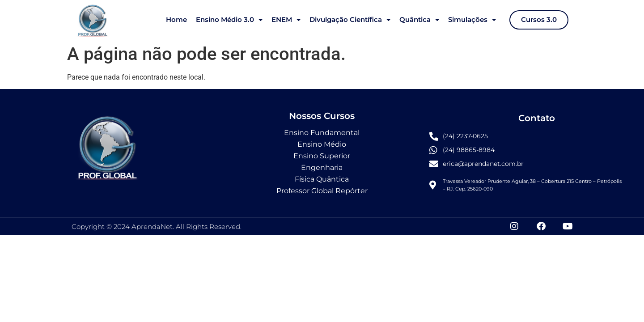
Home (176, 19)
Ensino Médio (322, 144)
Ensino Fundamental (322, 133)
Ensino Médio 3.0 (229, 20)
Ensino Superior (322, 156)
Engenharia (322, 167)
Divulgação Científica (350, 20)
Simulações (472, 20)
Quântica (419, 20)
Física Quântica (322, 179)
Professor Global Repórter (322, 191)
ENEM (286, 20)
